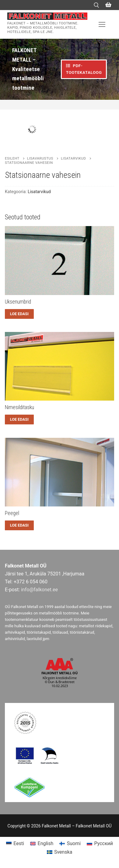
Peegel (12, 513)
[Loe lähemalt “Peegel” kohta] (19, 525)
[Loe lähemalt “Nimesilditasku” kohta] (19, 420)
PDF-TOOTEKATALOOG (84, 69)
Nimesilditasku (19, 407)
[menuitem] (15, 844)
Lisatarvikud (73, 158)
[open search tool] (96, 5)
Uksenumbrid (18, 302)
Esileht (12, 158)
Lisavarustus (40, 158)
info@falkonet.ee (39, 590)
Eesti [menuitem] (19, 843)
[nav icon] (102, 24)
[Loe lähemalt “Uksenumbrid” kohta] (19, 314)
